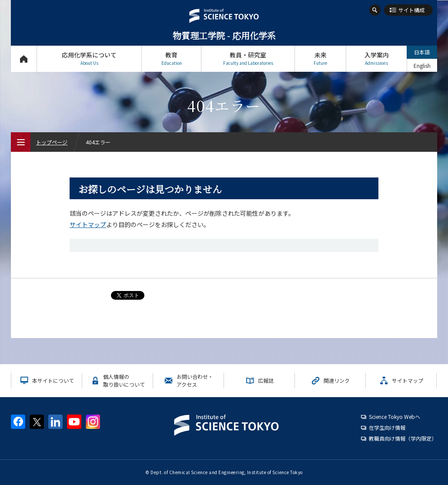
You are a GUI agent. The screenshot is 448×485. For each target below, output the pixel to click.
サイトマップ (88, 224)
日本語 (422, 52)
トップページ (24, 59)
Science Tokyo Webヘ (395, 416)
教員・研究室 (248, 59)
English (422, 65)
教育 (171, 59)
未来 (320, 59)
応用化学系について (89, 59)
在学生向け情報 (387, 427)
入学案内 (376, 59)
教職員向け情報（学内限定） (403, 438)
